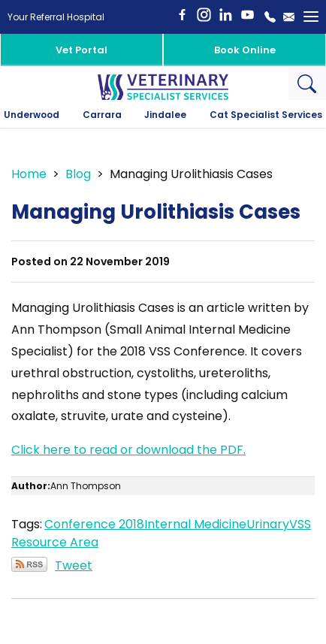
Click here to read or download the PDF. (128, 450)
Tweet (74, 565)
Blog (78, 174)
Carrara (102, 115)
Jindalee (165, 115)
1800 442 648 (270, 17)
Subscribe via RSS (29, 564)
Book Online (245, 50)
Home (29, 174)
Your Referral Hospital (56, 17)
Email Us (289, 17)
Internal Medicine (195, 524)
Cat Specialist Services (266, 115)
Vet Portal (81, 50)
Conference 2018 (94, 524)
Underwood (32, 115)
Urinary (268, 524)
